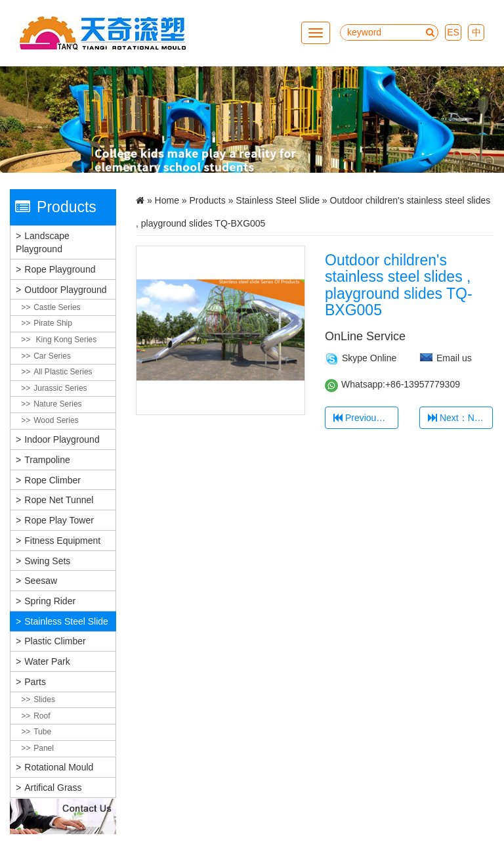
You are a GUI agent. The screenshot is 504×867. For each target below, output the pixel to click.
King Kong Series (65, 340)
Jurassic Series (60, 388)
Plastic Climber (55, 641)
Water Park (47, 661)
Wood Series (56, 420)
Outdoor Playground (65, 290)
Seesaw (41, 581)
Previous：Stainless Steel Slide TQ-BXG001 (366, 418)
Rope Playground (60, 269)
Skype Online (369, 358)
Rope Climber (52, 480)
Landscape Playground (43, 242)
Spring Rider (50, 601)
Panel (44, 748)
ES (453, 32)
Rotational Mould (59, 767)
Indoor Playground (62, 439)
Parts (35, 682)
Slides (44, 700)
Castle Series (57, 307)
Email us (454, 358)
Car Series (52, 356)
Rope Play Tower (59, 520)
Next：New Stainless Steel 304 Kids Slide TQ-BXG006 (460, 418)
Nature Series (57, 404)
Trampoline (47, 460)
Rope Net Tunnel (59, 500)
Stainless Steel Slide (66, 621)
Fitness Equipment (62, 541)
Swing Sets (47, 561)
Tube (42, 732)
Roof (42, 716)
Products (208, 200)
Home (167, 200)
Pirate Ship (53, 323)
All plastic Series (63, 372)
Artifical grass (53, 788)
